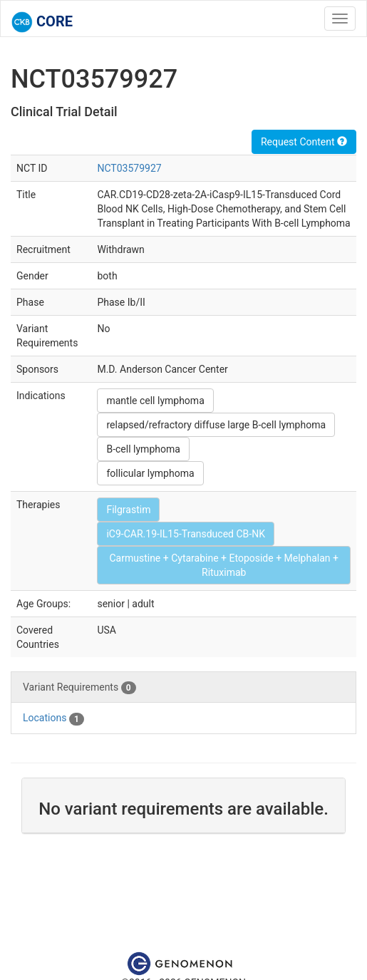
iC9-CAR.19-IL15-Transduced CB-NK (185, 534)
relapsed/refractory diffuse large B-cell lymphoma (216, 425)
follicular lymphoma (150, 473)
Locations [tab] (53, 718)
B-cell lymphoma (143, 449)
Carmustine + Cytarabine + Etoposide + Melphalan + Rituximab (224, 565)
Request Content (304, 142)
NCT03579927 (129, 168)
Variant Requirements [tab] (79, 688)
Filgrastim (128, 510)
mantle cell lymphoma (155, 401)
